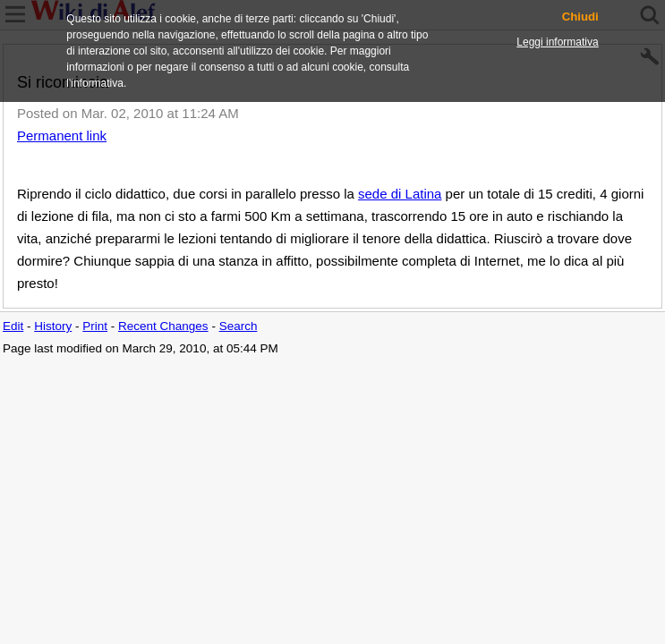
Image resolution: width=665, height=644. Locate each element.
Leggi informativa (557, 42)
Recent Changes (163, 326)
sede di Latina (400, 194)
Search (239, 326)
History (53, 326)
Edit (13, 326)
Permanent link (62, 136)
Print (95, 326)
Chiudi (580, 17)
